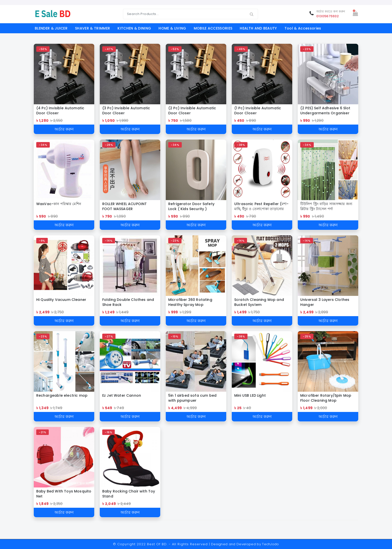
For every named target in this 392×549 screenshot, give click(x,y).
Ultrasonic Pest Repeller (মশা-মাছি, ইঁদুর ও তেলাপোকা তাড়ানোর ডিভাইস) (261, 206)
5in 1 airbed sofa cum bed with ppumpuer (192, 398)
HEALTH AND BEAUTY (258, 28)
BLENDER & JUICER (51, 28)
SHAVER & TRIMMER (92, 28)
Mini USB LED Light (250, 395)
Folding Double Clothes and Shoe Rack (128, 302)
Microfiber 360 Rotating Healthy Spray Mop (190, 302)
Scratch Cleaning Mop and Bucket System (259, 302)
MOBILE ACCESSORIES (213, 28)
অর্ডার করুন (64, 129)
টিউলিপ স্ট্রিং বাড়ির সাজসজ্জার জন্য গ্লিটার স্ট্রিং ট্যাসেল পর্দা (326, 206)
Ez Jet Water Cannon (122, 395)
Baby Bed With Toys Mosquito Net (64, 494)
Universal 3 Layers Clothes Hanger (325, 302)
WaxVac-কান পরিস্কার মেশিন (59, 204)
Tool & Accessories (303, 28)
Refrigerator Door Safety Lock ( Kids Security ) (191, 206)
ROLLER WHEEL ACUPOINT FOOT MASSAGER (124, 206)
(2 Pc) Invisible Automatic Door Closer (192, 111)
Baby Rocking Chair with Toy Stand (129, 494)
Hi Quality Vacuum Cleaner (61, 300)
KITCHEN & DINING (134, 28)
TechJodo (270, 544)
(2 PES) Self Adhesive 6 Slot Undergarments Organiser (325, 111)
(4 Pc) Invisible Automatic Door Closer (60, 111)
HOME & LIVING (172, 28)
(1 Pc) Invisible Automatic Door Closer (258, 111)
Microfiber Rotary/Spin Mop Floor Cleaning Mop (326, 398)
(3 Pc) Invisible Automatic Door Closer (126, 111)
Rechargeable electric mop (62, 395)
